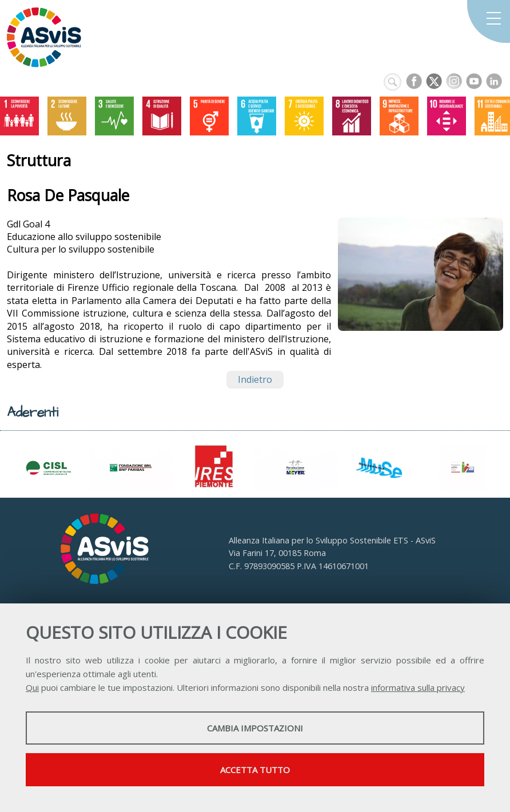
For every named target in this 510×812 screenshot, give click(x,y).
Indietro (255, 379)
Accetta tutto (255, 770)
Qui (32, 687)
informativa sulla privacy (418, 687)
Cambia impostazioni (255, 728)
